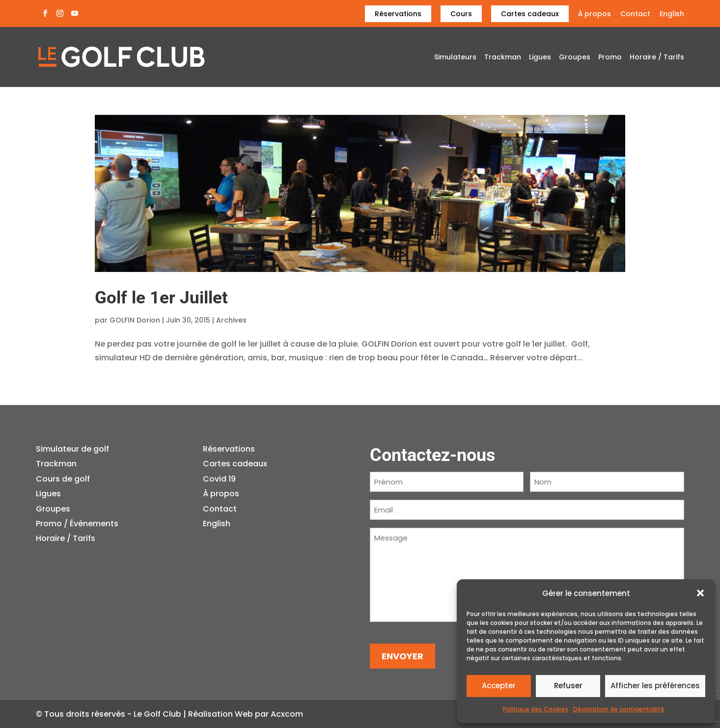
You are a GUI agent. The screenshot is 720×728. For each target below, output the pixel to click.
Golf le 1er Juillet (161, 298)
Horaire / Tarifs (657, 58)
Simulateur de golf (72, 449)
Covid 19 (219, 479)
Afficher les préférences (655, 686)
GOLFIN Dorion (135, 320)
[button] (700, 593)
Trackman (503, 58)
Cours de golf (63, 479)
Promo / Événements (77, 524)
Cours (461, 14)
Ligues (540, 58)
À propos (595, 14)
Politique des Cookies (536, 709)
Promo (610, 58)
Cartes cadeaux (530, 14)
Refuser (568, 686)
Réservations (398, 14)
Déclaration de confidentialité (619, 709)
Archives (231, 320)
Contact (635, 14)
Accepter (499, 686)
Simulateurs (455, 58)
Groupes (575, 58)
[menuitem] (672, 16)
